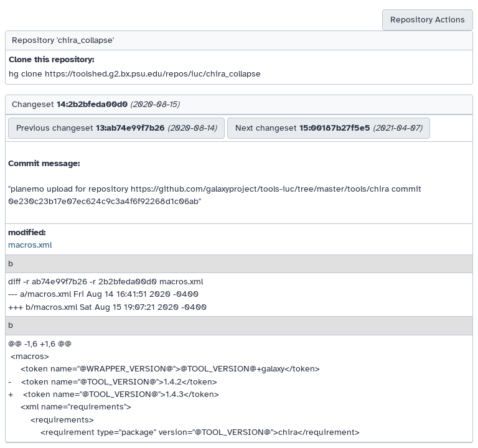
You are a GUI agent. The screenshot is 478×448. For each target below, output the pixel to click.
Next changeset (329, 128)
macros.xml (30, 245)
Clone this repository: (51, 59)
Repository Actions (428, 20)
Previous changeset (116, 128)
